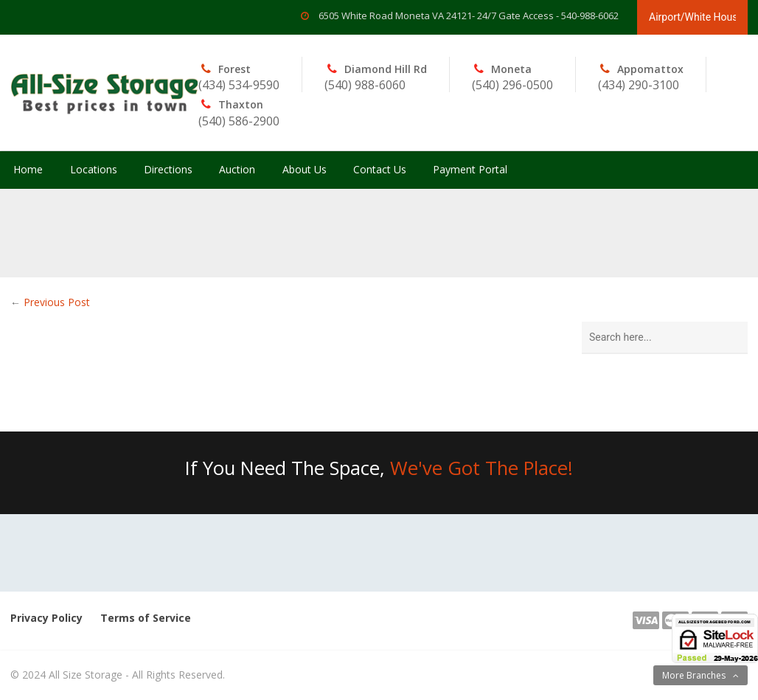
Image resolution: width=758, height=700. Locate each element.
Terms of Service (146, 618)
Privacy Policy (46, 618)
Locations (94, 169)
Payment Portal (470, 169)
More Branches (694, 675)
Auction (237, 169)
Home (28, 169)
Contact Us (380, 169)
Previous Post (57, 302)
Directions (168, 169)
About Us (305, 169)
